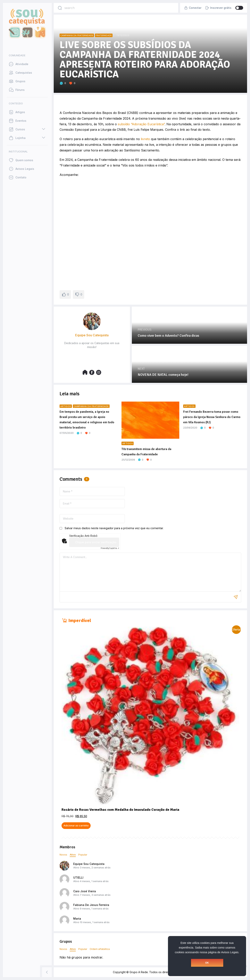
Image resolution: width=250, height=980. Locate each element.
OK (207, 963)
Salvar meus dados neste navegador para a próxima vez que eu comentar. (114, 528)
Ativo (73, 855)
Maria (77, 919)
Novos (63, 855)
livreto (145, 139)
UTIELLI (78, 878)
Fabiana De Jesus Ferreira (91, 905)
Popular (83, 855)
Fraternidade (104, 35)
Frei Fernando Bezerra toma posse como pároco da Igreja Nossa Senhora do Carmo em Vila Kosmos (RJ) (212, 417)
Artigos (66, 406)
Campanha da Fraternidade (77, 35)
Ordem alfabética (100, 949)
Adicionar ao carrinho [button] (76, 826)
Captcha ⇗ (110, 548)
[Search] (60, 8)
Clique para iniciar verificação (96, 542)
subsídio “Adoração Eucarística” (141, 124)
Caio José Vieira (85, 891)
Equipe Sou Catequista (89, 864)
